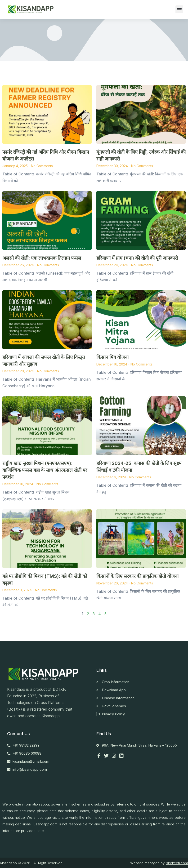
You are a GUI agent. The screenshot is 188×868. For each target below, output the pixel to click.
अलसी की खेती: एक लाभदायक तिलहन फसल (42, 258)
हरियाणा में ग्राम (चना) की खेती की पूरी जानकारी (137, 258)
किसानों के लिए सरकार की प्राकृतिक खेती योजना (141, 576)
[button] (179, 9)
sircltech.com (177, 863)
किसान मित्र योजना (112, 357)
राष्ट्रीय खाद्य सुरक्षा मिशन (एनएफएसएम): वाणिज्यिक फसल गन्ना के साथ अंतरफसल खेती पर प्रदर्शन (45, 470)
